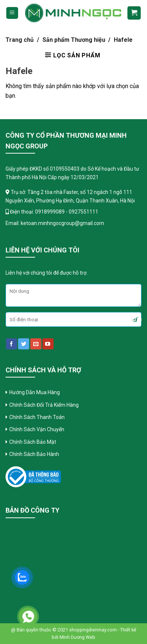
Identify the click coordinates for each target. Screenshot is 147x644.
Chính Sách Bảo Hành (34, 454)
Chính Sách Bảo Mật (33, 442)
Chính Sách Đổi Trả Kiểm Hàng (45, 405)
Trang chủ (20, 40)
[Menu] (12, 13)
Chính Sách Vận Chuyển (37, 429)
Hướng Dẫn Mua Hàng (35, 392)
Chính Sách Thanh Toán (37, 417)
